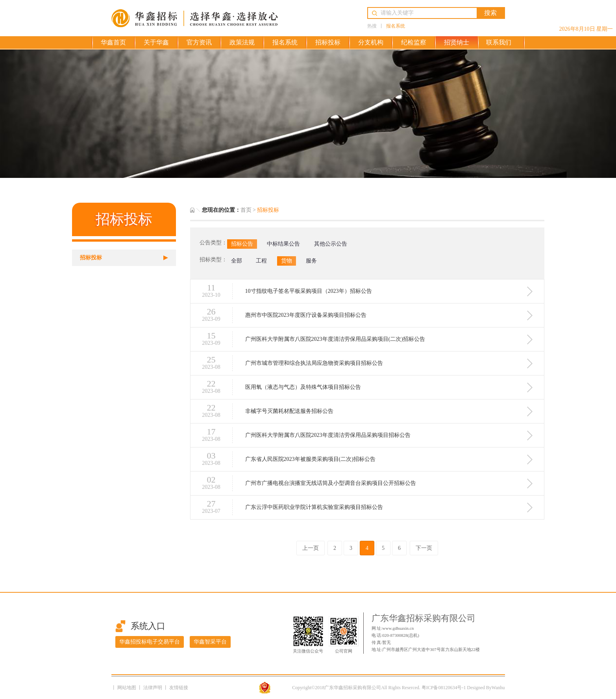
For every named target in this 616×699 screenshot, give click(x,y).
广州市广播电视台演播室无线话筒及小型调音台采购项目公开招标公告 (331, 483)
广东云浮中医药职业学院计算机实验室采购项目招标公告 (314, 507)
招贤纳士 (457, 42)
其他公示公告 (331, 244)
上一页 (311, 548)
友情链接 (179, 688)
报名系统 (396, 26)
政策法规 (242, 42)
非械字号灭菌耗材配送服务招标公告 (289, 411)
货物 (287, 261)
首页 (246, 210)
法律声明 (153, 688)
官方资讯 (199, 42)
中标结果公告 (283, 244)
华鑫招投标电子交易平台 (150, 642)
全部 (237, 261)
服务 (311, 261)
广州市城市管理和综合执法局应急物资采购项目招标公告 (314, 363)
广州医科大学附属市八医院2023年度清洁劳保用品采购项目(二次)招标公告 (335, 339)
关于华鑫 (156, 42)
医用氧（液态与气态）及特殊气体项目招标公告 (303, 387)
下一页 (424, 548)
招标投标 (328, 42)
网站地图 (127, 688)
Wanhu (498, 688)
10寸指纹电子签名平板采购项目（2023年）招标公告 (309, 291)
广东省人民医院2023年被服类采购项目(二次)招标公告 (310, 459)
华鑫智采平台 (210, 642)
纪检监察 (414, 42)
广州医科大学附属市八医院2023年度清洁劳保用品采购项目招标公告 (328, 435)
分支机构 (371, 42)
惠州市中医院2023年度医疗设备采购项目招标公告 (306, 315)
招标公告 (242, 244)
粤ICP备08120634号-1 (444, 688)
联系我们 (499, 42)
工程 (261, 261)
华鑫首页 (113, 42)
